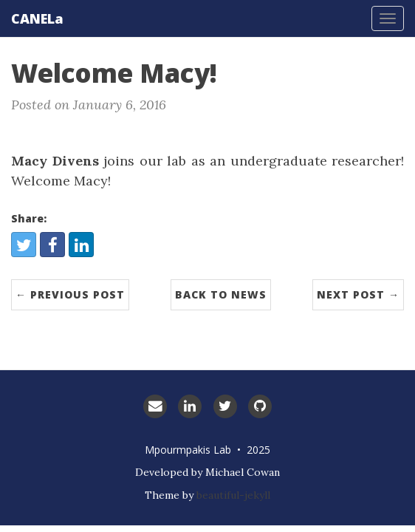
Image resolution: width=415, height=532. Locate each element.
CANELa (37, 18)
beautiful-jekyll (233, 495)
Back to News (221, 294)
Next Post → (358, 294)
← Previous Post (70, 294)
